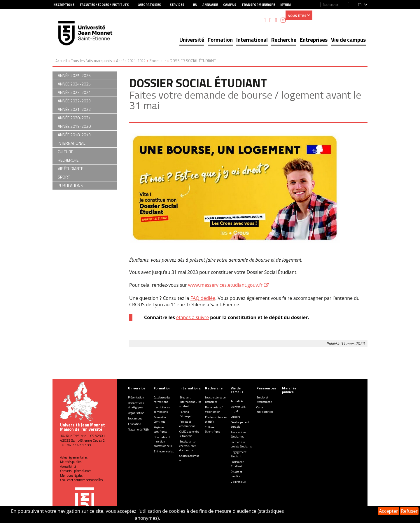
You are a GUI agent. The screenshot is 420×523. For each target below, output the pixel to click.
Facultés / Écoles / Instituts (104, 5)
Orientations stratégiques (136, 405)
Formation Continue (161, 419)
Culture (235, 417)
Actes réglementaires (74, 457)
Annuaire (210, 5)
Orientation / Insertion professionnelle (163, 441)
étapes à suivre (192, 317)
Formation (220, 40)
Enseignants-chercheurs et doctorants (188, 446)
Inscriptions (64, 5)
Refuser (409, 511)
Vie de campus (348, 40)
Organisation (136, 413)
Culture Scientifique (212, 429)
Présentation (136, 397)
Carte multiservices (265, 410)
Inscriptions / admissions (162, 410)
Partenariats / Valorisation (214, 410)
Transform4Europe (258, 5)
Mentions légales (71, 475)
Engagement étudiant (239, 454)
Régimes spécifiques (160, 429)
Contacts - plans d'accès (76, 471)
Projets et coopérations (187, 424)
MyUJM (286, 5)
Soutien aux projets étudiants (241, 444)
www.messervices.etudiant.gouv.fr (225, 285)
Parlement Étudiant (237, 464)
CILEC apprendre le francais (189, 434)
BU (195, 5)
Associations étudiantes (238, 434)
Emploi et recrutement (264, 400)
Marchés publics (71, 462)
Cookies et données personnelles (81, 480)
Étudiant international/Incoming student (194, 402)
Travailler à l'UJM (139, 430)
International (252, 40)
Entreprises (314, 40)
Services (177, 5)
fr (360, 5)
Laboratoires (149, 5)
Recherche (284, 40)
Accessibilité (68, 466)
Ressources (266, 388)
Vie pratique (238, 482)
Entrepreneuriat (164, 451)
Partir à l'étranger (185, 414)
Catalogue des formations (162, 400)
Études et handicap (236, 474)
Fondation (135, 424)
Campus (230, 5)
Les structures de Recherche (215, 400)
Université (192, 40)
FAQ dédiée (203, 298)
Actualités (237, 401)
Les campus (135, 418)
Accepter (388, 511)
